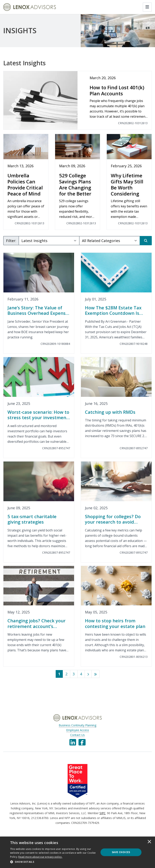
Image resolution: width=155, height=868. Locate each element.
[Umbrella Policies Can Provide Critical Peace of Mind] (26, 182)
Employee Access (78, 730)
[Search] (146, 241)
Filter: (11, 241)
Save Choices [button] (121, 852)
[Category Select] (110, 241)
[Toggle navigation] (147, 7)
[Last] (95, 674)
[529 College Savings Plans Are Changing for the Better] (77, 182)
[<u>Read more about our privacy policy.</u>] (40, 857)
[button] (53, 862)
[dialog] (77, 852)
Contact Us (77, 735)
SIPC (103, 813)
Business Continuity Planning (77, 725)
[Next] (88, 674)
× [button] (149, 842)
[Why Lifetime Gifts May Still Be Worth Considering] (129, 182)
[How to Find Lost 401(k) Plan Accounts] (77, 100)
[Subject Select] (49, 241)
